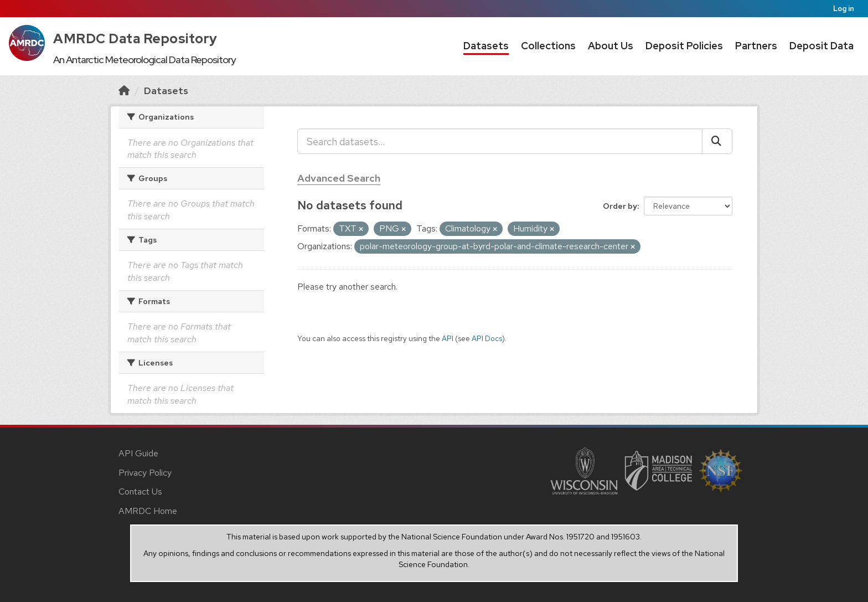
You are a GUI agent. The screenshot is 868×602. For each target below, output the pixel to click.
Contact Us (140, 492)
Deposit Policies (684, 46)
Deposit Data (821, 46)
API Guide (138, 453)
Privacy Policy (145, 473)
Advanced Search (339, 178)
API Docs (487, 338)
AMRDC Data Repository (135, 38)
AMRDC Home (148, 511)
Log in (844, 9)
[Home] (124, 91)
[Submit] (717, 141)
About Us (611, 46)
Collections (548, 46)
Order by (620, 206)
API (448, 338)
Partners (756, 46)
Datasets (486, 46)
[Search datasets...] (500, 141)
